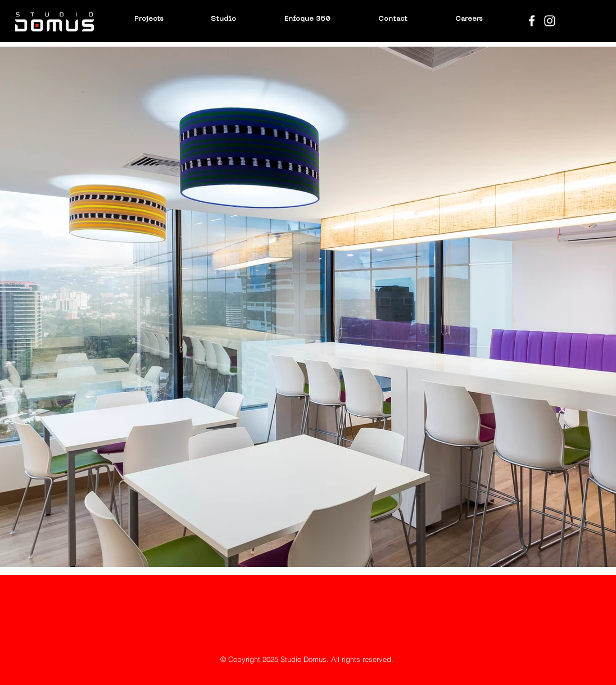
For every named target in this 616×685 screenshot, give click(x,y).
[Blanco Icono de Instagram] (550, 21)
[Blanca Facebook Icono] (532, 21)
